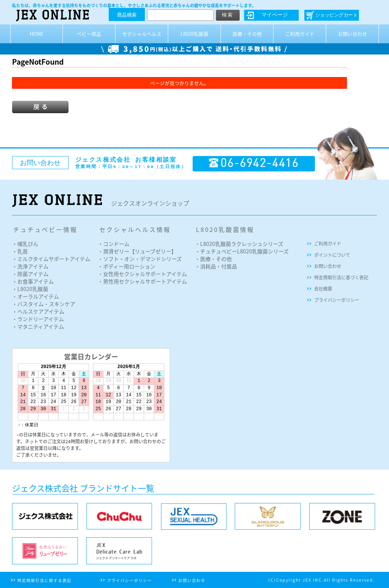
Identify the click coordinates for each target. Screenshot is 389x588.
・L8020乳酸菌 (30, 289)
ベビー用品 (89, 34)
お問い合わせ (353, 34)
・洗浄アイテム (30, 266)
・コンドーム (114, 244)
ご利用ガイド (300, 34)
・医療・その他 (213, 259)
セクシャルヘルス (142, 34)
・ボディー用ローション (127, 266)
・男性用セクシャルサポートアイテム (142, 281)
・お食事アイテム (33, 281)
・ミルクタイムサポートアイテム (51, 259)
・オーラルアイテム (36, 296)
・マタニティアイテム (38, 326)
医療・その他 (247, 34)
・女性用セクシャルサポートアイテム (142, 274)
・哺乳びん (25, 244)
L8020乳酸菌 (194, 34)
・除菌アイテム (30, 274)
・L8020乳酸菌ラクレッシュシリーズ (239, 244)
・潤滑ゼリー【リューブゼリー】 (137, 251)
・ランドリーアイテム (38, 319)
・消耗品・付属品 (216, 266)
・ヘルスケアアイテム (38, 311)
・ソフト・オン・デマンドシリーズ (140, 259)
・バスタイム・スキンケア (44, 304)
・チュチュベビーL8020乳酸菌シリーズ (242, 251)
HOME (37, 34)
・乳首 (20, 251)
